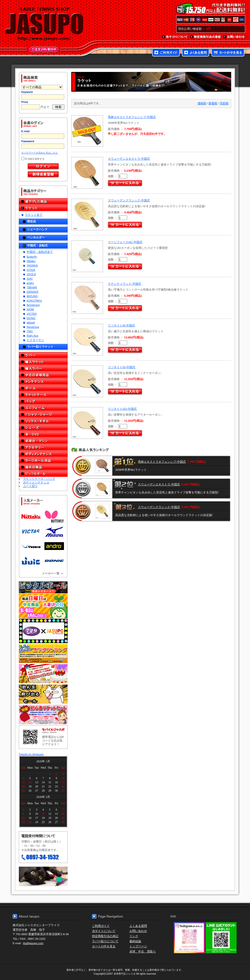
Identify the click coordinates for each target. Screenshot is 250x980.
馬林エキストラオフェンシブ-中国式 (132, 117)
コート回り (30, 486)
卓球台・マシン (43, 441)
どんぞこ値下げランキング (43, 653)
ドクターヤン (35, 340)
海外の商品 (43, 467)
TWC (30, 331)
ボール (43, 388)
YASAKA (32, 265)
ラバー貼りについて (105, 941)
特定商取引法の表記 (206, 37)
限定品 (31, 221)
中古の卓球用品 (43, 375)
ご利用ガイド (166, 53)
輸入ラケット (43, 362)
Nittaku (31, 261)
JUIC (30, 279)
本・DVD (43, 434)
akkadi (31, 322)
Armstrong (33, 305)
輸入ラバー (43, 368)
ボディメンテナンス (43, 454)
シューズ (43, 428)
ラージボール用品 (43, 461)
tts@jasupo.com (33, 943)
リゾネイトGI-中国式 (122, 367)
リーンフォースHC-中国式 (125, 242)
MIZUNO (32, 296)
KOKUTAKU (34, 300)
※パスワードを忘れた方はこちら (40, 153)
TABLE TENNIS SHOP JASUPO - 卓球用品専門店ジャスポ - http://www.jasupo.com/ (44, 24)
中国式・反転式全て (40, 252)
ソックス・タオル (43, 421)
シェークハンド (37, 229)
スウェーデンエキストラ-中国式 (129, 159)
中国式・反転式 (37, 245)
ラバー (43, 355)
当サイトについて (175, 37)
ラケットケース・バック (39, 479)
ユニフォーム (43, 408)
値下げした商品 (43, 201)
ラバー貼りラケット (40, 347)
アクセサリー (43, 447)
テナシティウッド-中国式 (125, 284)
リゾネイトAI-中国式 (121, 325)
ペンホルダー (36, 237)
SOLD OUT (87, 131)
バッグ (43, 401)
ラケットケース (43, 395)
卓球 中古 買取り (143, 951)
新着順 (213, 103)
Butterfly (32, 257)
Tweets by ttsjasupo (31, 754)
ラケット (43, 208)
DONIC (31, 318)
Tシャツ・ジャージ (43, 415)
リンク (134, 936)
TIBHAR (32, 287)
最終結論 (135, 941)
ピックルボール (43, 474)
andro (30, 283)
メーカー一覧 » (52, 573)
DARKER (32, 292)
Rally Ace (32, 336)
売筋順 (224, 103)
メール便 (43, 876)
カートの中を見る (228, 53)
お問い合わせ (234, 37)
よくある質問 (196, 53)
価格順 (202, 103)
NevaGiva (33, 327)
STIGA (31, 270)
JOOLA (31, 274)
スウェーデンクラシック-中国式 (129, 200)
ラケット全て (34, 215)
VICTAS (32, 314)
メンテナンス (43, 382)
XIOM (30, 309)
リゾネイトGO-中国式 (122, 409)
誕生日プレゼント (43, 674)
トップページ (138, 946)
